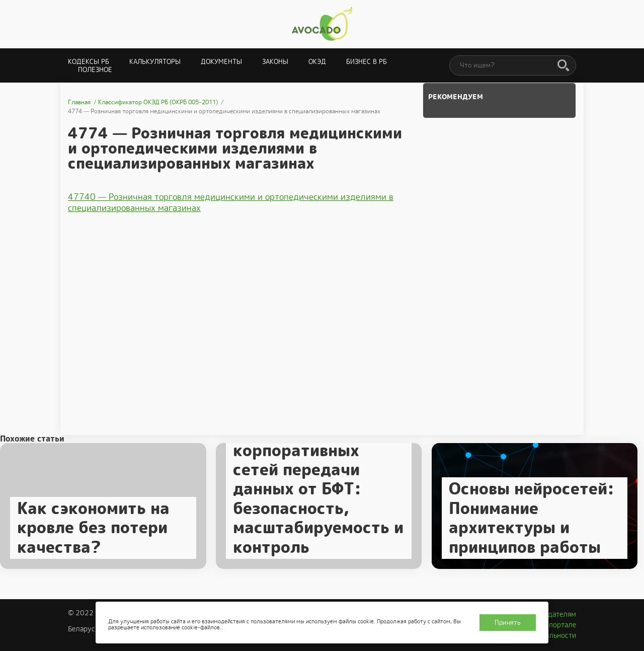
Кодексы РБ (89, 62)
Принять (508, 623)
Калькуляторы (155, 62)
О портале (559, 625)
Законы (275, 62)
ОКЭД (317, 62)
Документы (221, 62)
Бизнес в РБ (367, 62)
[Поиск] (563, 66)
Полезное (95, 70)
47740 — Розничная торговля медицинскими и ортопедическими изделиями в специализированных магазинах (231, 202)
